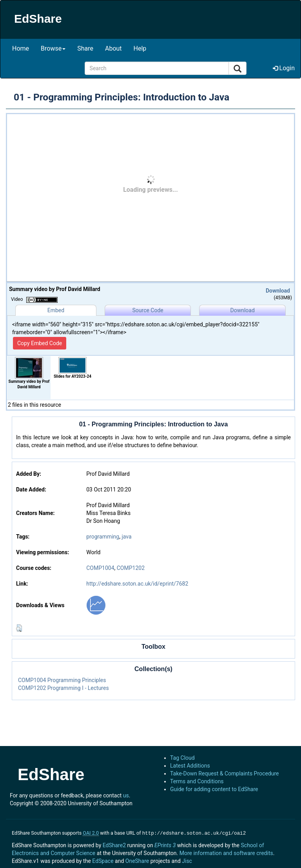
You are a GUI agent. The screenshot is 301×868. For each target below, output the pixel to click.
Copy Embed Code (40, 343)
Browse (53, 48)
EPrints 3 (165, 844)
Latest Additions (190, 766)
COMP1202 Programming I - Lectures (63, 688)
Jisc (187, 860)
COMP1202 (131, 568)
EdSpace (103, 860)
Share (85, 48)
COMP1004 (100, 568)
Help (140, 48)
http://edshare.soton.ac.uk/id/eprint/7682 (137, 584)
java (126, 537)
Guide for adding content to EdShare (214, 789)
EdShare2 (114, 844)
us (126, 795)
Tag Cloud (182, 758)
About (113, 48)
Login (284, 68)
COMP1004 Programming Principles (62, 680)
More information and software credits (226, 852)
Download (278, 291)
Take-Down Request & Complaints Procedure (224, 773)
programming (103, 537)
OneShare (137, 860)
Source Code (148, 310)
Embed (56, 310)
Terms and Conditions (197, 781)
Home (21, 48)
